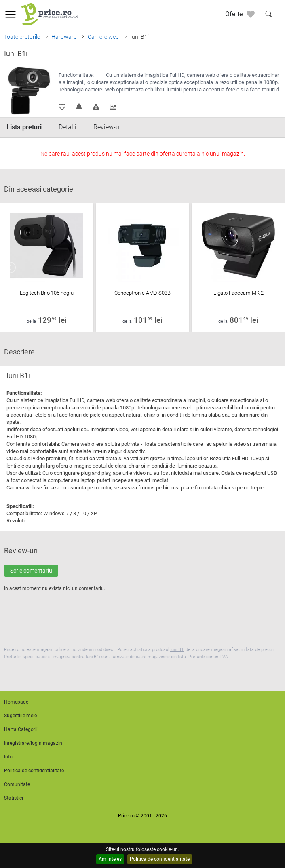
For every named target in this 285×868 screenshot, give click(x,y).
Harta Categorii (21, 729)
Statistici (14, 798)
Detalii (68, 127)
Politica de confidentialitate (160, 859)
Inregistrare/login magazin (33, 743)
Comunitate (17, 784)
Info (8, 757)
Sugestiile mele (20, 716)
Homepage (16, 702)
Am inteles (110, 859)
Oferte (234, 14)
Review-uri (108, 127)
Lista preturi (24, 127)
